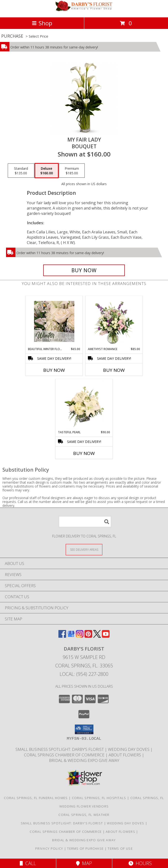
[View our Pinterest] (88, 636)
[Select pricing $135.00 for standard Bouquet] (21, 171)
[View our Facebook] (62, 636)
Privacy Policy (49, 848)
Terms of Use (120, 848)
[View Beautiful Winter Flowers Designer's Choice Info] (54, 321)
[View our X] (97, 636)
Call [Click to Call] (28, 863)
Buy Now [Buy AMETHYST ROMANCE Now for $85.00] (114, 370)
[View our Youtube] (106, 636)
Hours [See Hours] (140, 863)
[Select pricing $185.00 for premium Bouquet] (72, 171)
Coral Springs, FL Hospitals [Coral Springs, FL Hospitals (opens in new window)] (99, 798)
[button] (84, 729)
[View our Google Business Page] (71, 636)
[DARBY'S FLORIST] (84, 10)
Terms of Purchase (85, 848)
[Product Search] (85, 522)
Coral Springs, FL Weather (84, 815)
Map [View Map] (84, 863)
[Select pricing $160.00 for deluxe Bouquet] (47, 171)
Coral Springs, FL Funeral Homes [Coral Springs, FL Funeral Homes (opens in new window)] (36, 798)
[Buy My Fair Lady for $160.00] (84, 270)
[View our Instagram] (80, 636)
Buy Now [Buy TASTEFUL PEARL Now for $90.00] (84, 453)
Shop (42, 23)
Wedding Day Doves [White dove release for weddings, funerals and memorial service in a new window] (129, 749)
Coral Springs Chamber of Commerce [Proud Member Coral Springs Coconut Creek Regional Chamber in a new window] (65, 755)
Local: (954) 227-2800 (84, 674)
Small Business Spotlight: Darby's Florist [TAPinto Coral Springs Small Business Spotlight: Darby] (60, 749)
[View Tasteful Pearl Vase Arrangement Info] (84, 405)
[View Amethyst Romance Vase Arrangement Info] (114, 321)
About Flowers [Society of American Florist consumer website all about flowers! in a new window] (125, 755)
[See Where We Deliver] (84, 549)
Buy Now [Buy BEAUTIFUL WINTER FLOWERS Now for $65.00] (54, 370)
